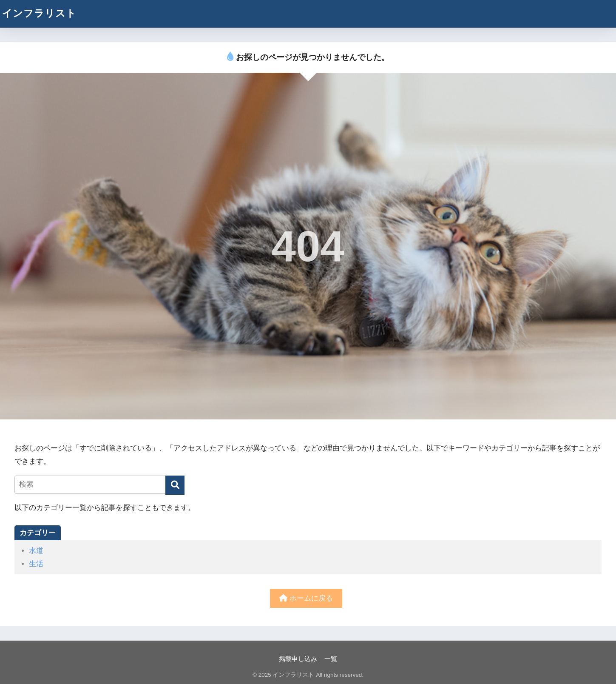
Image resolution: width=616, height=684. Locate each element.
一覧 (331, 659)
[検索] (175, 485)
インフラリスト (39, 13)
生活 (36, 564)
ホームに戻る (306, 598)
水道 (36, 551)
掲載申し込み (298, 659)
